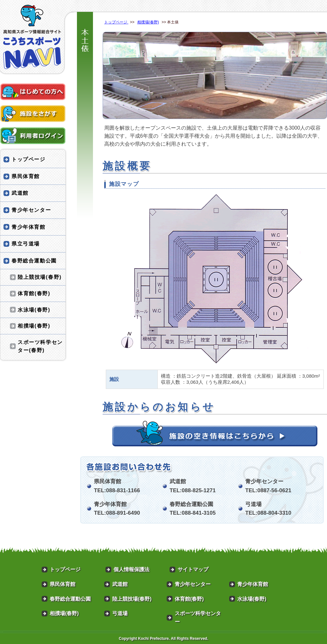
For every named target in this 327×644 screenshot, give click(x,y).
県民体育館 (26, 176)
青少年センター (31, 210)
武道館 (20, 193)
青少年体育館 (29, 227)
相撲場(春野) (148, 22)
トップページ (116, 22)
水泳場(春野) (34, 310)
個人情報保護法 (131, 569)
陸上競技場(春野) (40, 277)
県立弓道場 (26, 244)
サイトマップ (193, 569)
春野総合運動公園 (34, 261)
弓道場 (120, 613)
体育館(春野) (34, 293)
